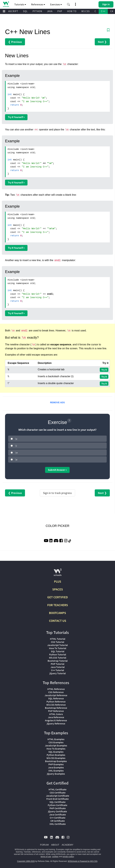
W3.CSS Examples (56, 758)
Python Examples (56, 755)
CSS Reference (56, 692)
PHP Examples (56, 764)
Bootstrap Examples (56, 761)
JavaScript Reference (56, 695)
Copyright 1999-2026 (26, 861)
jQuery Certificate (57, 811)
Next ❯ (102, 42)
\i (16, 446)
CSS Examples (56, 742)
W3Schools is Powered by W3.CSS (83, 861)
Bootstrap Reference (56, 708)
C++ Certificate (58, 818)
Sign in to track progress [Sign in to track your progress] (57, 493)
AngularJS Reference (56, 720)
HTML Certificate (57, 789)
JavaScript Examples (56, 745)
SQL (25, 11)
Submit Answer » (57, 470)
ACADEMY (68, 845)
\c (16, 439)
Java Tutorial (58, 667)
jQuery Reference (56, 723)
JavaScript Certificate (58, 796)
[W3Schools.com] (58, 574)
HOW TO (72, 11)
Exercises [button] (56, 4)
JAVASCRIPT (11, 11)
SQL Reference (56, 698)
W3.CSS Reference (56, 705)
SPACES (58, 589)
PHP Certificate (58, 808)
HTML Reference (56, 689)
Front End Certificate (57, 799)
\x (16, 459)
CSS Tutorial (57, 642)
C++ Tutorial (57, 670)
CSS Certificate (58, 793)
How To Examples (56, 749)
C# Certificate (58, 821)
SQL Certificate (57, 802)
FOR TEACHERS (58, 605)
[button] (68, 4)
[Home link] (6, 4)
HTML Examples (56, 739)
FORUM (44, 845)
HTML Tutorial (58, 639)
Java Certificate (57, 814)
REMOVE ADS (57, 402)
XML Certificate (58, 824)
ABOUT (55, 845)
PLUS (58, 581)
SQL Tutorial (58, 651)
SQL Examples (56, 752)
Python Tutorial (58, 654)
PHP (60, 11)
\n (16, 453)
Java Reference (56, 717)
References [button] (38, 4)
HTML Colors (56, 714)
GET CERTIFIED (58, 597)
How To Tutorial (58, 648)
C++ (103, 11)
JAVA (50, 11)
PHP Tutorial (57, 664)
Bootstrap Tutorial (58, 661)
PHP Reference (56, 711)
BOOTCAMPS (57, 613)
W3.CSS (86, 11)
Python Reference (56, 702)
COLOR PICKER (57, 526)
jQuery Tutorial (58, 673)
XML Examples (56, 771)
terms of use (46, 857)
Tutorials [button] (20, 4)
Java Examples (56, 767)
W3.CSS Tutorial (58, 658)
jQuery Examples (56, 774)
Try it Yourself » (16, 117)
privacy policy (68, 857)
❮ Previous (15, 42)
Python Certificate (57, 805)
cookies (55, 857)
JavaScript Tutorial (57, 645)
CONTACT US (58, 621)
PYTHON (37, 11)
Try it (104, 370)
